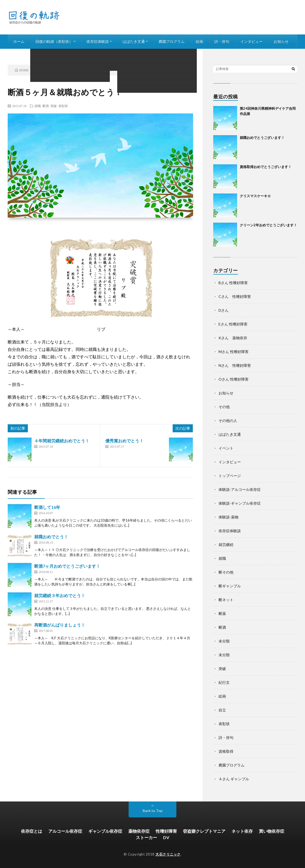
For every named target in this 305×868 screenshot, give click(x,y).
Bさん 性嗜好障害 (233, 283)
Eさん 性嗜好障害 (233, 324)
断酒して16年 (47, 507)
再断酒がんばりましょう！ (60, 625)
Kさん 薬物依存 (233, 338)
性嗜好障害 (166, 831)
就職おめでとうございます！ (262, 138)
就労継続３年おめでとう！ (60, 595)
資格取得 (226, 751)
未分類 (224, 641)
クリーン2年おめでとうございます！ (268, 225)
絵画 (199, 41)
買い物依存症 (272, 831)
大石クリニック (168, 854)
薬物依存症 (139, 831)
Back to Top (153, 811)
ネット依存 (242, 831)
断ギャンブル (230, 586)
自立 (222, 710)
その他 (224, 407)
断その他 (226, 572)
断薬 (222, 613)
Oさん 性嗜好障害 (234, 379)
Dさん (224, 310)
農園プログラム (172, 41)
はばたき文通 (134, 41)
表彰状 (63, 106)
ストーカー (146, 837)
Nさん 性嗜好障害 (235, 365)
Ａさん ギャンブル (234, 779)
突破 (54, 106)
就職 (38, 106)
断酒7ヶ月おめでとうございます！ (67, 566)
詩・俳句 (222, 41)
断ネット (226, 600)
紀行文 (224, 682)
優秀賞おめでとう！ (124, 441)
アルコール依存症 (65, 831)
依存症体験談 (98, 41)
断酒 (46, 106)
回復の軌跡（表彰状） (54, 41)
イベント (226, 448)
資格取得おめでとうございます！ (266, 167)
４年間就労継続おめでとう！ (62, 441)
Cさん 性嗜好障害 (235, 296)
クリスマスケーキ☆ (255, 196)
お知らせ (281, 41)
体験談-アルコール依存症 (240, 489)
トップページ (230, 476)
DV (166, 837)
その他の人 (228, 420)
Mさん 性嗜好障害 (234, 352)
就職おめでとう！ (51, 537)
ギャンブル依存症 (105, 831)
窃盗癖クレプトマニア (204, 831)
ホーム (19, 41)
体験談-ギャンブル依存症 (240, 503)
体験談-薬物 (228, 517)
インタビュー (251, 41)
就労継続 (226, 545)
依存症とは (32, 831)
